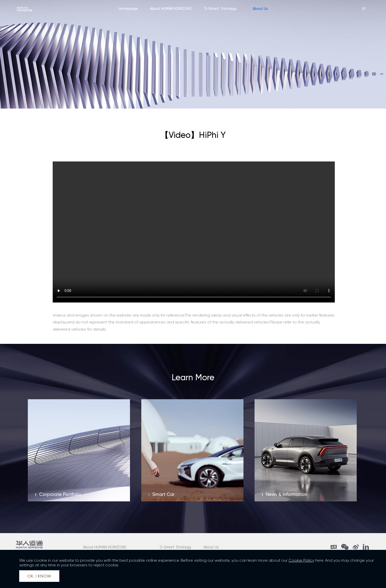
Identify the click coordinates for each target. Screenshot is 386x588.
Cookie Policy (301, 560)
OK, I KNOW (39, 576)
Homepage (128, 9)
